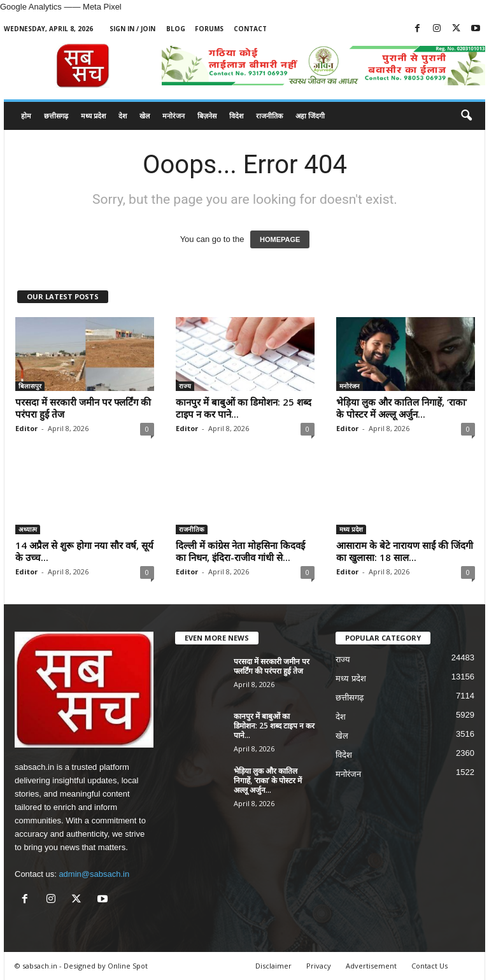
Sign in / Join (132, 29)
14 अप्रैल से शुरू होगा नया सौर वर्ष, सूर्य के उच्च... (84, 551)
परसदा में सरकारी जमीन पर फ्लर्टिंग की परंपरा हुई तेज (83, 408)
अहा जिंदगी (310, 116)
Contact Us (429, 966)
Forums (209, 29)
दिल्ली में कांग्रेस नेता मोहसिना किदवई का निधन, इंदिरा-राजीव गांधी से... (240, 551)
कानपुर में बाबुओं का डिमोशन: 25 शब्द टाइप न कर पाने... (244, 408)
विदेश (236, 116)
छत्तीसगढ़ (56, 116)
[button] (466, 116)
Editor (26, 428)
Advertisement (371, 966)
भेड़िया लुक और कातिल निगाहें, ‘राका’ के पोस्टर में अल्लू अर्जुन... (402, 408)
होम (26, 116)
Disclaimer (273, 966)
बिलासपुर (30, 386)
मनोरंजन (174, 116)
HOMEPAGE (280, 239)
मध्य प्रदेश (93, 116)
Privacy (319, 966)
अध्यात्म (28, 529)
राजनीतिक (269, 116)
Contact (250, 29)
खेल (145, 116)
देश (123, 116)
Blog (176, 29)
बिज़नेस (207, 116)
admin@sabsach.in (94, 874)
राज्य (185, 386)
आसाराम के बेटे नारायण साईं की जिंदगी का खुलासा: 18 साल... (405, 551)
